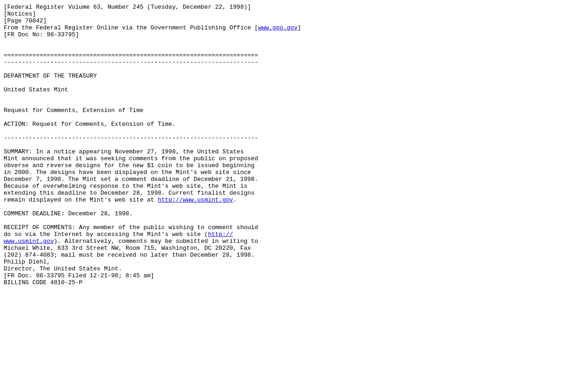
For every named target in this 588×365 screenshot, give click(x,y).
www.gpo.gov (278, 33)
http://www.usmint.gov (195, 239)
